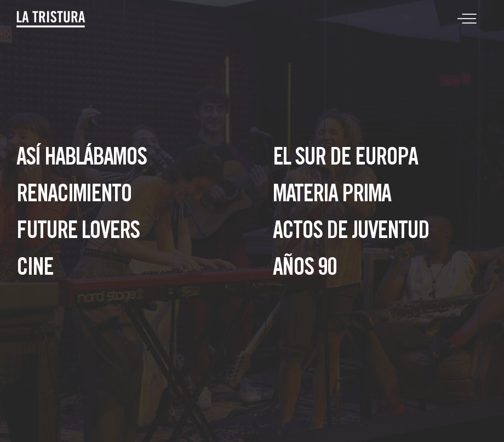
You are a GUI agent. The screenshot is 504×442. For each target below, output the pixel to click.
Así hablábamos (81, 159)
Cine (35, 270)
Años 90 (305, 270)
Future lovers (78, 233)
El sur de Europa (345, 159)
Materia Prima (332, 196)
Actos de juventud (351, 233)
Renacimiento (74, 196)
